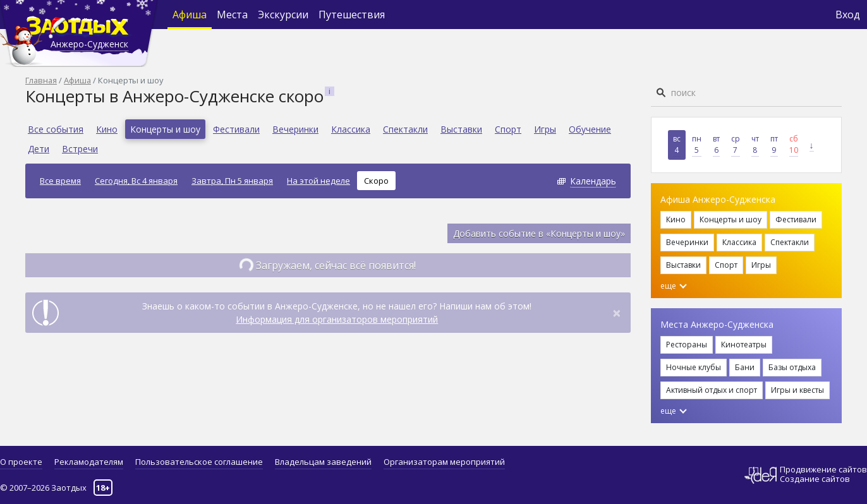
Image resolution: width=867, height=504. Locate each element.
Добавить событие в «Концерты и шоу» (539, 233)
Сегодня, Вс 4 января (136, 181)
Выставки (461, 129)
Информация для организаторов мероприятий (337, 319)
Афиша (190, 15)
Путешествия (352, 15)
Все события (56, 129)
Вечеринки (295, 129)
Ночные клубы (694, 367)
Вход (848, 15)
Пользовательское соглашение (199, 462)
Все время (60, 181)
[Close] (617, 313)
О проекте (21, 462)
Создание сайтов (815, 479)
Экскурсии (283, 15)
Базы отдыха (792, 367)
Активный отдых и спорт (712, 390)
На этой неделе (318, 181)
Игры (545, 129)
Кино (107, 129)
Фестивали (236, 129)
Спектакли (405, 129)
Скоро (376, 181)
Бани (745, 367)
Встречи (80, 149)
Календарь (593, 181)
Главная (41, 80)
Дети (39, 149)
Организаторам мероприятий (444, 462)
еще (674, 286)
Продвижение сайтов (823, 470)
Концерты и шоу (165, 129)
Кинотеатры (744, 345)
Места (232, 15)
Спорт (508, 129)
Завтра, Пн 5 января (232, 181)
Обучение (590, 129)
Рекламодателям (89, 462)
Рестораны (687, 345)
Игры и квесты (797, 390)
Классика (351, 129)
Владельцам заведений (323, 462)
